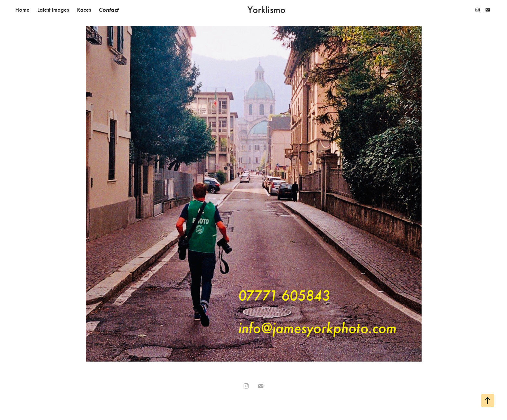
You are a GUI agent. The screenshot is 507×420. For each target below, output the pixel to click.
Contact (109, 10)
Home (22, 10)
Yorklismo (266, 10)
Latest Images (53, 10)
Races (84, 10)
